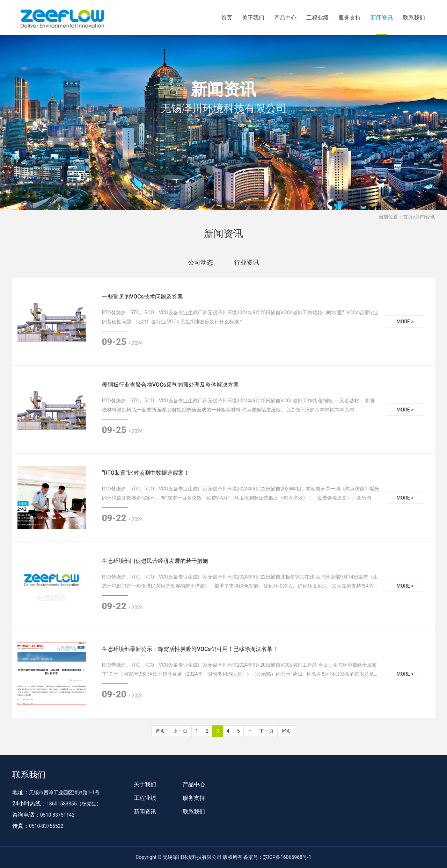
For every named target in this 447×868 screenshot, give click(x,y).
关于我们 (253, 18)
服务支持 (350, 18)
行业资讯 (247, 262)
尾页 (286, 731)
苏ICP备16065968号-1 (287, 857)
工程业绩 (317, 18)
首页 (227, 18)
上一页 (180, 731)
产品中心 (285, 18)
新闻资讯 (382, 18)
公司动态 (200, 262)
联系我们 (414, 18)
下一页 (266, 731)
